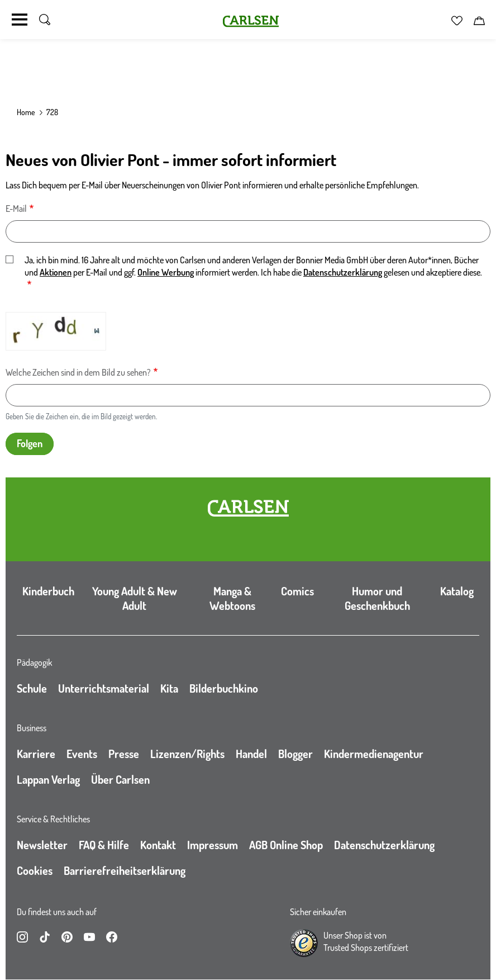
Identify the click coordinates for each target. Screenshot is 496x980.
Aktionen (56, 272)
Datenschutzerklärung (343, 272)
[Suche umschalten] (45, 20)
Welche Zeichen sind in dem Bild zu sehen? (78, 372)
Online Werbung (166, 272)
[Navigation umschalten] (20, 20)
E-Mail (16, 209)
